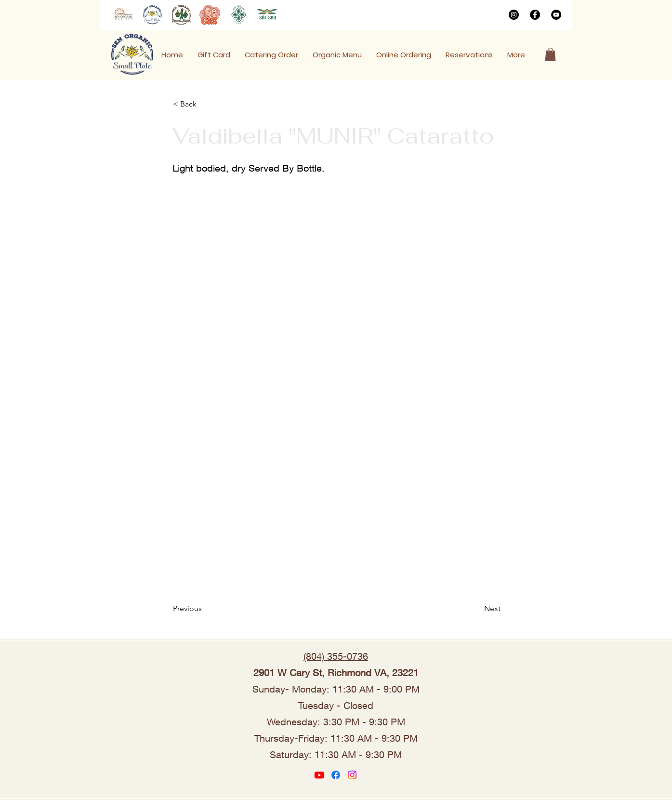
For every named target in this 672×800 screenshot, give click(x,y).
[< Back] (205, 104)
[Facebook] (535, 15)
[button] (550, 54)
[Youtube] (319, 775)
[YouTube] (556, 15)
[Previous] (205, 609)
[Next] (476, 609)
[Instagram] (514, 15)
